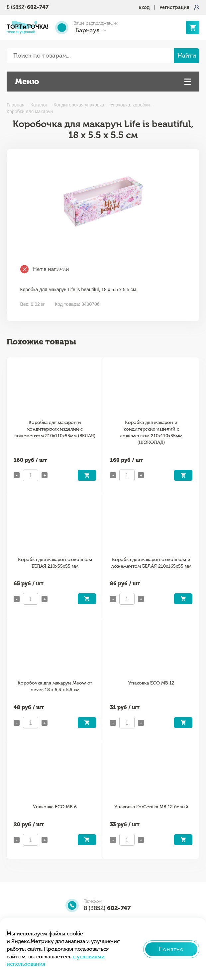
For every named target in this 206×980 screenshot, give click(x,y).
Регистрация (174, 7)
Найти (187, 56)
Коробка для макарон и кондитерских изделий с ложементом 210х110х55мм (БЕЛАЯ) (55, 429)
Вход (144, 7)
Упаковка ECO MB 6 (55, 807)
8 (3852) (28, 7)
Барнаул (88, 30)
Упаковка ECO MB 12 (151, 683)
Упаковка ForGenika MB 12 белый (151, 807)
